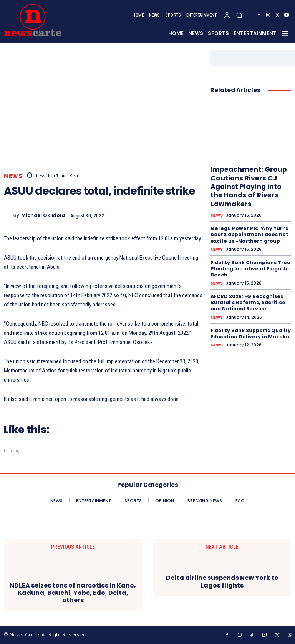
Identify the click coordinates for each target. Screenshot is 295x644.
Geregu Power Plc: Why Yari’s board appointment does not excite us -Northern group (249, 234)
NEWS (13, 176)
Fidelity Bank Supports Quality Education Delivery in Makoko (250, 331)
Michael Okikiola (43, 215)
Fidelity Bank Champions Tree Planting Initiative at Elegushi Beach (250, 267)
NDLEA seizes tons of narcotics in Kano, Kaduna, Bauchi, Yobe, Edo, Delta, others (73, 593)
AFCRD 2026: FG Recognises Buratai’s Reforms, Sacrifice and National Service (247, 301)
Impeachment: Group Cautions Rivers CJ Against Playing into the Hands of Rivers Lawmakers (247, 186)
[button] (239, 16)
